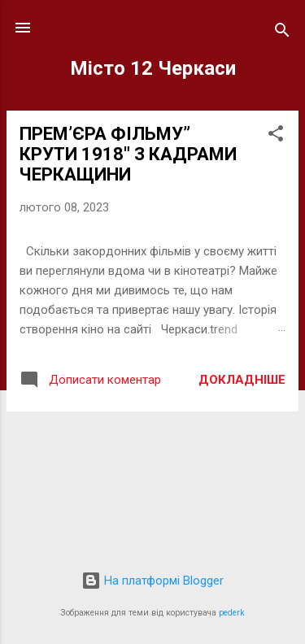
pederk (232, 613)
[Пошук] (282, 33)
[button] (276, 136)
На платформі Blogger (152, 581)
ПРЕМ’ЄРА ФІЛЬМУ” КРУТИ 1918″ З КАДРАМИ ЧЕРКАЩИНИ (128, 154)
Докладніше (242, 380)
